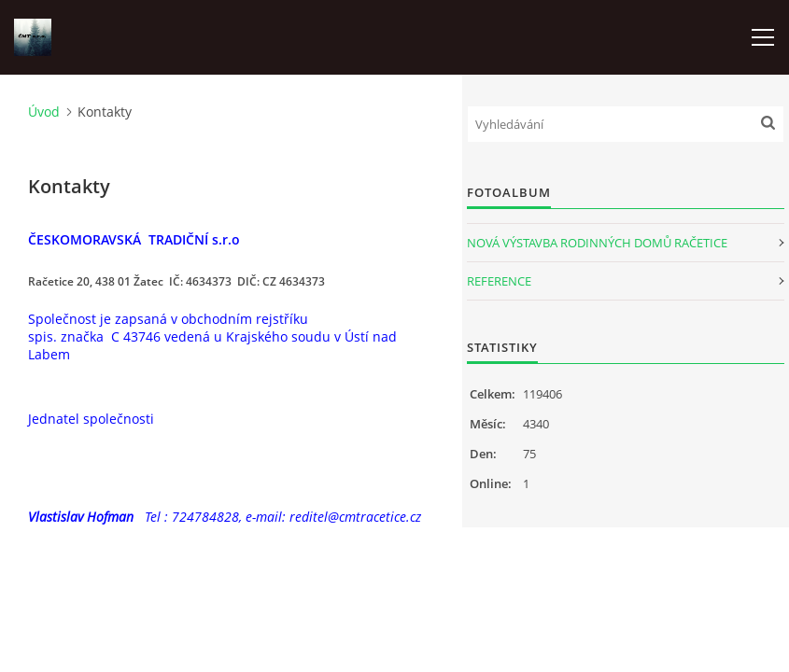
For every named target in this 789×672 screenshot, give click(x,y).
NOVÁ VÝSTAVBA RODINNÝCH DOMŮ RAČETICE (597, 243)
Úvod (44, 112)
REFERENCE (499, 281)
